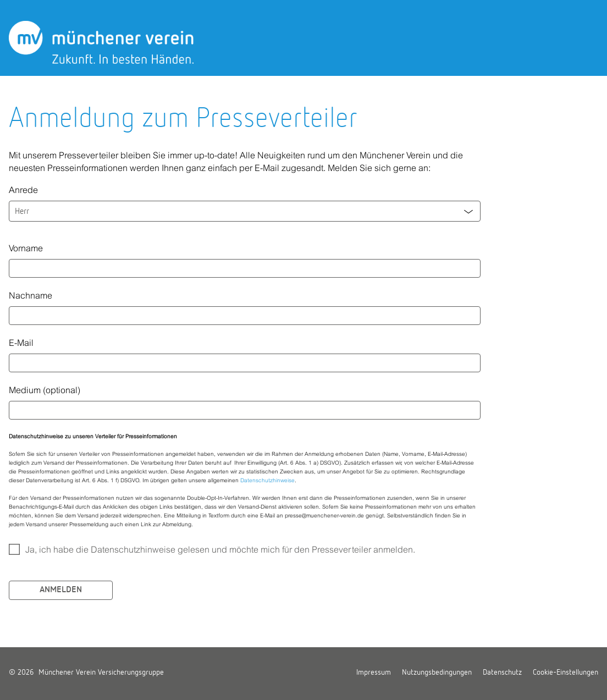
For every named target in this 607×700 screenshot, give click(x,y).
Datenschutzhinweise (267, 480)
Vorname (26, 248)
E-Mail (21, 343)
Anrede (23, 190)
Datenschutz (502, 673)
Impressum (374, 673)
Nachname (31, 295)
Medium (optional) (45, 390)
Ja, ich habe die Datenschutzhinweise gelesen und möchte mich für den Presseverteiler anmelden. (220, 549)
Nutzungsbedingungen (437, 673)
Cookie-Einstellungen (565, 673)
